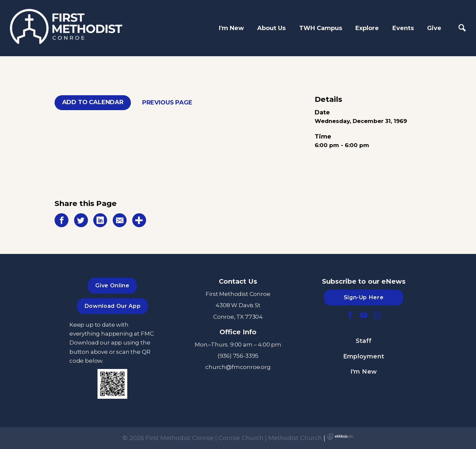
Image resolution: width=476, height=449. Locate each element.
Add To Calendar (93, 102)
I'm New (231, 28)
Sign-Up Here (364, 297)
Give (434, 28)
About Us (271, 28)
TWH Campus (321, 28)
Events (403, 28)
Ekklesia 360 (340, 436)
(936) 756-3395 (238, 356)
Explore (367, 28)
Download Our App (112, 306)
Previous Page (167, 102)
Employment (364, 356)
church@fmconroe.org (238, 367)
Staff (364, 341)
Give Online (112, 285)
